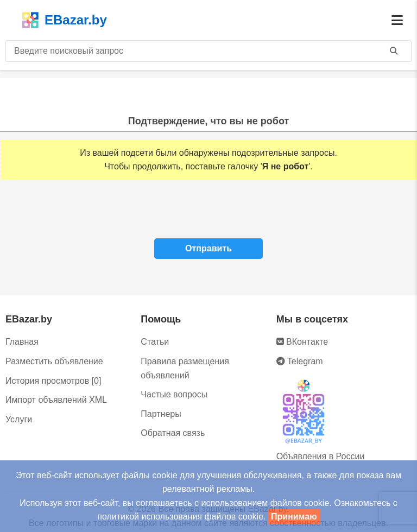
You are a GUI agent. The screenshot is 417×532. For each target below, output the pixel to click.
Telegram (300, 361)
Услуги (19, 419)
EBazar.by (64, 20)
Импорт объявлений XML (56, 400)
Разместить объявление (54, 361)
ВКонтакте (302, 342)
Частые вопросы (174, 394)
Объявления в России (321, 456)
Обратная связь (173, 433)
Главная (22, 342)
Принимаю (294, 517)
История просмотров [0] (53, 381)
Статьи (155, 342)
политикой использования (150, 517)
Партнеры (161, 414)
